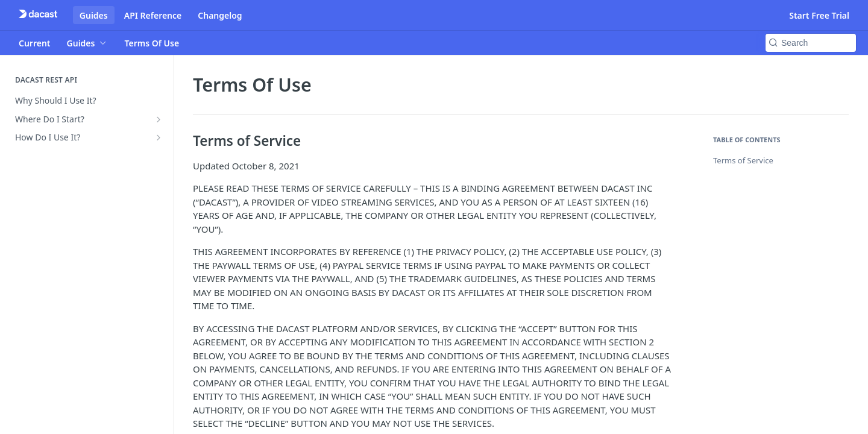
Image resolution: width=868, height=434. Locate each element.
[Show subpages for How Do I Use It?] (159, 137)
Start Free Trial (819, 15)
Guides (94, 15)
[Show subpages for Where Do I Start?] (159, 119)
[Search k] (811, 43)
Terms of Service (743, 160)
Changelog (220, 15)
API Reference (153, 15)
